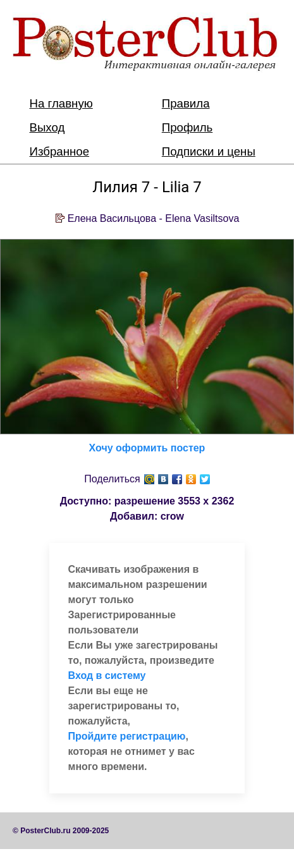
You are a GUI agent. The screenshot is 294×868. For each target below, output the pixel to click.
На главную (61, 103)
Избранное (60, 151)
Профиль (187, 127)
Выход (47, 127)
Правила (186, 103)
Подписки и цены (209, 151)
